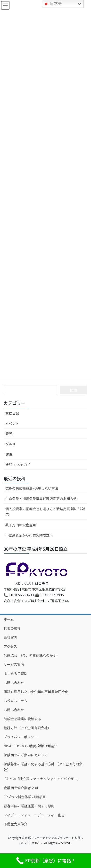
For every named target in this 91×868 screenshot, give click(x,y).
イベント (12, 423)
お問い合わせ (14, 683)
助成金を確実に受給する (22, 719)
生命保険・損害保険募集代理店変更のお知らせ (41, 499)
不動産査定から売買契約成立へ (29, 535)
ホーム (9, 619)
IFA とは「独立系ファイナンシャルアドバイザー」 (42, 779)
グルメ (10, 444)
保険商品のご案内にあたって (26, 755)
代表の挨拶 (12, 628)
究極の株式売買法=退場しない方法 (32, 488)
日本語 (52, 4)
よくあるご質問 (16, 673)
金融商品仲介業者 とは (21, 788)
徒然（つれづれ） (19, 465)
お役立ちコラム (16, 701)
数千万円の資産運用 (21, 525)
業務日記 (12, 413)
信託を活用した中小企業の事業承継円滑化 (36, 692)
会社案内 (10, 637)
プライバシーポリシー (21, 737)
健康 (9, 454)
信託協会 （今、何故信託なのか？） (32, 655)
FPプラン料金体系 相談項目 (25, 797)
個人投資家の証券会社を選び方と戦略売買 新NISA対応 (45, 512)
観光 (9, 434)
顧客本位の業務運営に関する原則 (29, 806)
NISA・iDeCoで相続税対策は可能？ (31, 746)
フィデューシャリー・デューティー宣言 (34, 815)
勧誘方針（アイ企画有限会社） (27, 728)
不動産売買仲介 (16, 824)
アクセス (10, 646)
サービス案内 (14, 664)
